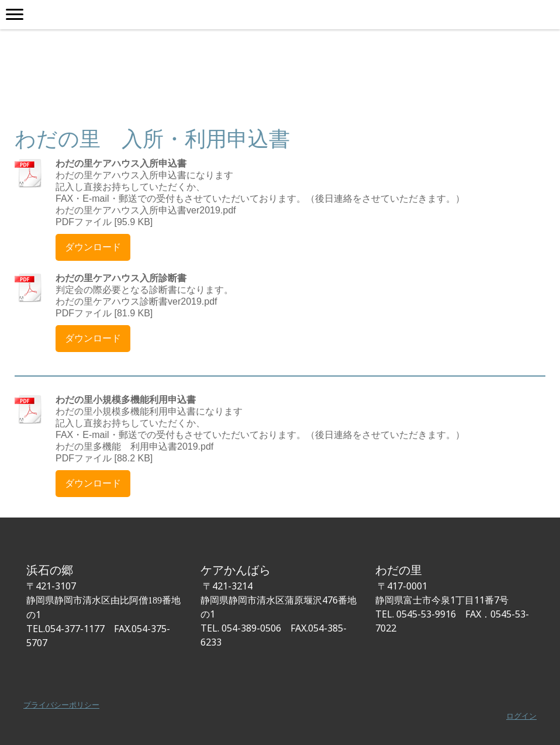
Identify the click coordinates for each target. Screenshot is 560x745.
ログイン (521, 716)
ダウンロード (93, 247)
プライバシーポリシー (61, 705)
